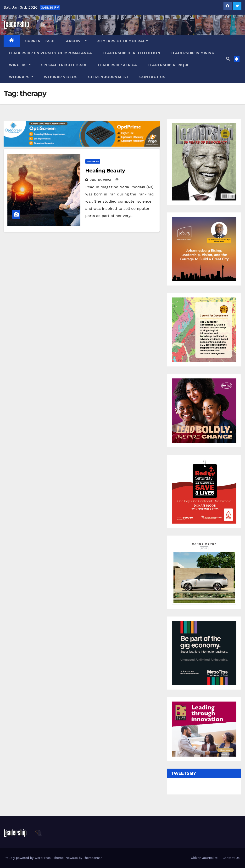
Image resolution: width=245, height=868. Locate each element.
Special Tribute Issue (64, 65)
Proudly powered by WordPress (28, 858)
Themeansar (92, 858)
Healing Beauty (105, 171)
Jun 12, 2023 (100, 180)
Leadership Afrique (169, 65)
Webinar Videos (61, 77)
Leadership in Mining (192, 53)
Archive (76, 41)
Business (93, 161)
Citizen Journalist (108, 77)
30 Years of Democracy (123, 41)
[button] (228, 59)
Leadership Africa (117, 65)
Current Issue (40, 41)
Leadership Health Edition (131, 53)
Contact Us (152, 77)
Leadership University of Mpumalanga (50, 53)
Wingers (20, 65)
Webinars (21, 77)
